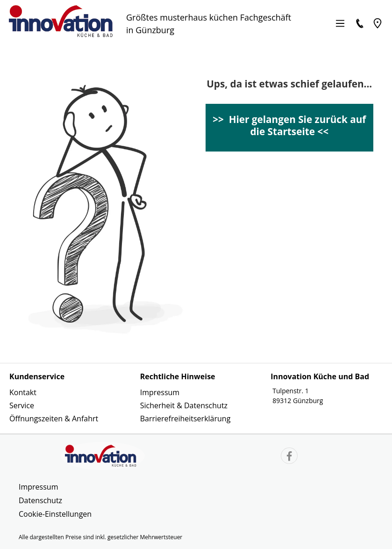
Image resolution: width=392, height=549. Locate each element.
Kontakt (23, 392)
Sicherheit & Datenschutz (184, 405)
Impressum (160, 392)
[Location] (378, 23)
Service (22, 405)
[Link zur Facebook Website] (289, 457)
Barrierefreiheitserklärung (185, 419)
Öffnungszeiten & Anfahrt (54, 419)
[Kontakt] (360, 23)
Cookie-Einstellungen (55, 514)
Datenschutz (40, 500)
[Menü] (340, 23)
